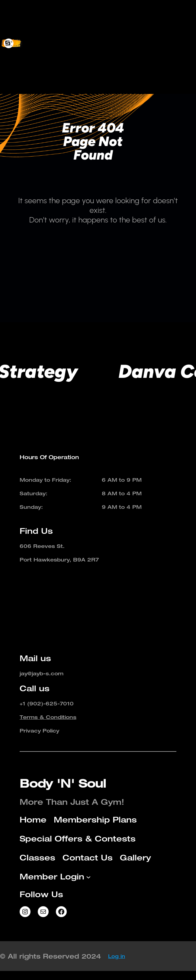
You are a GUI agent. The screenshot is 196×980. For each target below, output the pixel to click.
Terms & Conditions (48, 717)
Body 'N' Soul (63, 783)
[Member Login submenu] (148, 72)
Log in (117, 956)
